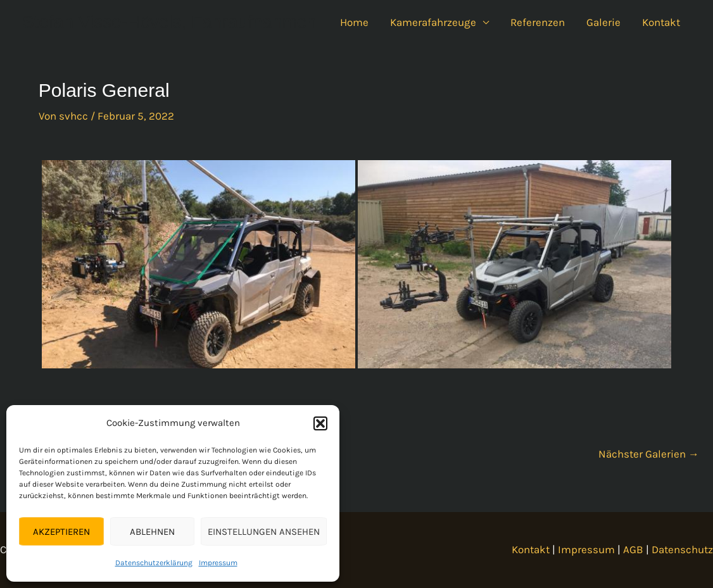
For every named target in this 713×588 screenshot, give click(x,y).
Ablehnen (152, 532)
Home (354, 22)
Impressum (218, 563)
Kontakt (661, 22)
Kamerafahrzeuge (433, 22)
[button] (320, 423)
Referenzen (538, 22)
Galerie (603, 22)
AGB (633, 549)
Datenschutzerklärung (154, 563)
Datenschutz (682, 549)
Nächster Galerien (649, 454)
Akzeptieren (61, 532)
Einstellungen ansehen (264, 532)
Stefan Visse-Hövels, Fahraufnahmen (169, 22)
